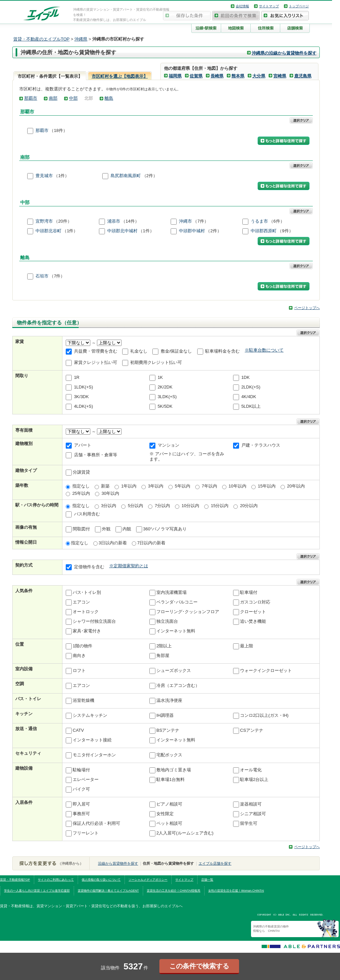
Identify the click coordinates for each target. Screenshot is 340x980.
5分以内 (135, 506)
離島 (109, 98)
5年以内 (183, 486)
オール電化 (251, 770)
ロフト (79, 671)
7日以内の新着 (151, 543)
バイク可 (81, 789)
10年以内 (237, 486)
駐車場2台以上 (254, 780)
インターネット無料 (176, 631)
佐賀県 (196, 76)
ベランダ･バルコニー (177, 602)
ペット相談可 (169, 824)
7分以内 (162, 506)
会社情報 (242, 6)
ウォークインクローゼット (266, 671)
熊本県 (238, 76)
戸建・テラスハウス (261, 445)
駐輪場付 (81, 770)
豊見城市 (44, 176)
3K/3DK (82, 397)
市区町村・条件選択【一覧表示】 (50, 76)
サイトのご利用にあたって (56, 880)
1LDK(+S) (84, 387)
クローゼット (253, 612)
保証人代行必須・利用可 (96, 824)
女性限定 (165, 814)
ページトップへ (307, 308)
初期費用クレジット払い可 (156, 362)
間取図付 (81, 529)
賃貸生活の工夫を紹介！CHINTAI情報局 (173, 891)
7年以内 (209, 486)
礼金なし (139, 351)
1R (77, 377)
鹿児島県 (303, 76)
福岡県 (175, 76)
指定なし (81, 486)
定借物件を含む (89, 567)
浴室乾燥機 (84, 701)
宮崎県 (280, 76)
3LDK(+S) (167, 397)
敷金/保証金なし (176, 351)
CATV (78, 731)
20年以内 (296, 486)
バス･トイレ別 (87, 593)
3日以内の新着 (113, 543)
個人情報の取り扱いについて (101, 880)
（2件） (150, 176)
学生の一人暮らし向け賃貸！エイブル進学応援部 (37, 891)
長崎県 (217, 76)
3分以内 (109, 506)
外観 (106, 529)
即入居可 (81, 804)
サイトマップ (269, 6)
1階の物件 (83, 646)
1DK (246, 377)
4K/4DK (249, 397)
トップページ (299, 6)
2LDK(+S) (251, 387)
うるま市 (259, 221)
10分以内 (190, 506)
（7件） (201, 221)
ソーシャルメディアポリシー (148, 880)
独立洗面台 (167, 622)
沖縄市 (185, 221)
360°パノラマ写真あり (165, 529)
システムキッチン (90, 716)
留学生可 (249, 824)
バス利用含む (87, 514)
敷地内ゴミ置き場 (174, 770)
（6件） (277, 221)
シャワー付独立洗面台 (94, 622)
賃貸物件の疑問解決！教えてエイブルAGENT (108, 891)
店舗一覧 (207, 880)
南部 (53, 98)
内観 (127, 529)
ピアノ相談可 (169, 804)
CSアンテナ (252, 731)
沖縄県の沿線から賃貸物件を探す (284, 53)
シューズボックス (174, 671)
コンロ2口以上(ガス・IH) (264, 716)
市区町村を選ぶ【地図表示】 (120, 76)
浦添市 (114, 221)
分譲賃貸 (81, 472)
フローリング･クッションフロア (188, 612)
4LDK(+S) (84, 406)
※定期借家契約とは (129, 566)
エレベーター (86, 780)
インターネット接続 (92, 740)
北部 (89, 98)
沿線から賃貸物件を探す (118, 863)
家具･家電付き (87, 631)
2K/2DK (165, 387)
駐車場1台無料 (170, 780)
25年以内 (81, 493)
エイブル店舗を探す (215, 863)
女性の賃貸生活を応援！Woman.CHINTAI (236, 891)
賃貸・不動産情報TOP (15, 880)
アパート (83, 445)
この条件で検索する (199, 966)
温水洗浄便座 (169, 701)
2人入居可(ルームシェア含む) (185, 833)
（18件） (58, 130)
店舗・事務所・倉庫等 (96, 455)
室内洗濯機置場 (171, 593)
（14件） (130, 221)
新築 (105, 486)
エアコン (81, 602)
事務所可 (81, 814)
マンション (169, 445)
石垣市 (42, 276)
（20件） (63, 221)
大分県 (259, 76)
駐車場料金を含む (222, 351)
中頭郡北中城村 (122, 231)
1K (160, 377)
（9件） (285, 231)
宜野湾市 (44, 221)
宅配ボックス (169, 755)
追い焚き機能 (253, 622)
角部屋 (163, 656)
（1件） (61, 176)
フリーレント (86, 833)
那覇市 (31, 98)
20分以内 (249, 506)
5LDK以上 (251, 406)
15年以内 (266, 486)
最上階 (247, 646)
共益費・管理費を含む (96, 351)
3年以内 (156, 486)
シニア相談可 (253, 814)
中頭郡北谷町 (48, 231)
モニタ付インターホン (94, 755)
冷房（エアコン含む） (178, 686)
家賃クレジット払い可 (96, 362)
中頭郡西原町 (264, 231)
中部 (73, 98)
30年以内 (110, 493)
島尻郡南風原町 (126, 176)
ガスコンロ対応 (255, 602)
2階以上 (164, 646)
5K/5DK (165, 406)
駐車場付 (249, 593)
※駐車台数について (264, 350)
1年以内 (129, 486)
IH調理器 (165, 716)
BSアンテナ (168, 731)
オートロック (86, 612)
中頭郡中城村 (192, 231)
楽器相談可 (251, 804)
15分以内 (220, 506)
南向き (79, 656)
